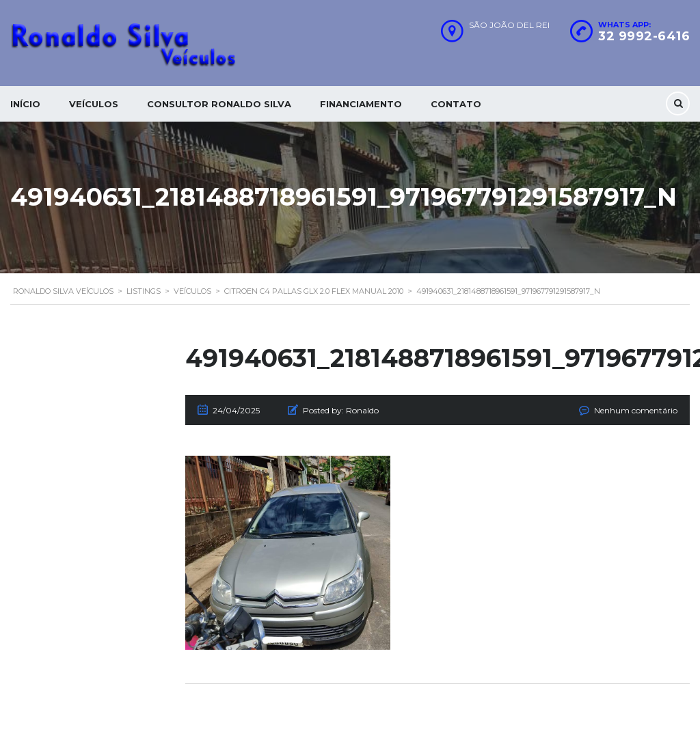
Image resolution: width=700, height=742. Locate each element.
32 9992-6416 (644, 36)
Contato (456, 104)
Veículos (94, 104)
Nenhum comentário (636, 410)
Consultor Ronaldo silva (219, 104)
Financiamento (361, 104)
